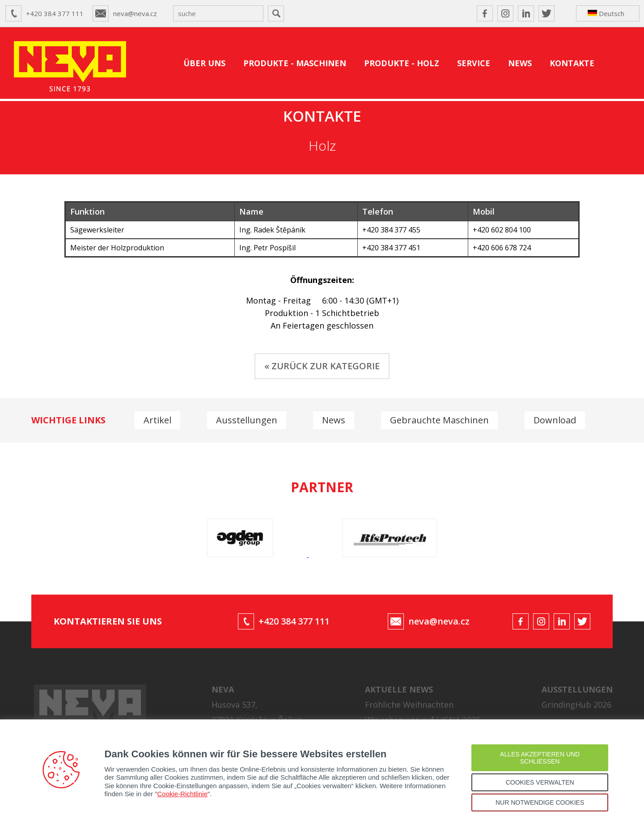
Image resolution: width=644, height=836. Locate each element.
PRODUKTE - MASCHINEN (295, 63)
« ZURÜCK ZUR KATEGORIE (322, 366)
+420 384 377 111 (55, 13)
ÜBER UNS (204, 63)
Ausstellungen (247, 420)
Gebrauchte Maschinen (439, 420)
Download (555, 420)
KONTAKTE (572, 63)
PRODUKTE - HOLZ (402, 63)
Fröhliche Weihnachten (409, 705)
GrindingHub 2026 (576, 705)
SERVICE (474, 63)
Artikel (157, 420)
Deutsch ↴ (606, 15)
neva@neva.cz (135, 13)
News (334, 420)
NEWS (520, 63)
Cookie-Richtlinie (183, 794)
